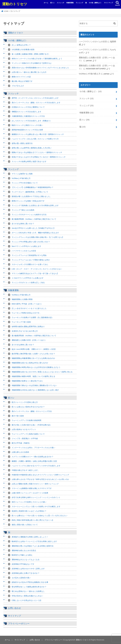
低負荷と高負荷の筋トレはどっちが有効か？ (29, 511)
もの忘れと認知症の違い (21, 578)
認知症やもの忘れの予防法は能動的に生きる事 (30, 582)
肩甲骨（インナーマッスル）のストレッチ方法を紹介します (35, 98)
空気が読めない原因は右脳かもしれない (27, 596)
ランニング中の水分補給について (25, 183)
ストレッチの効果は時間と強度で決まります (29, 161)
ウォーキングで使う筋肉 (21, 322)
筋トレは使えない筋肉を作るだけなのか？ (28, 407)
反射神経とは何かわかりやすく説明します (28, 569)
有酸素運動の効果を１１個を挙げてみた (27, 381)
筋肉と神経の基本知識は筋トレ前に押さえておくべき (33, 520)
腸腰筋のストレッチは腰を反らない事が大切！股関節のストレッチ (38, 134)
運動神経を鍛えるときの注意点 (24, 550)
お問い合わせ (14, 608)
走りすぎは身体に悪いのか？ (23, 224)
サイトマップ (109, 3)
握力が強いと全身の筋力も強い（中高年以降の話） (32, 425)
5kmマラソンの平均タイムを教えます (26, 246)
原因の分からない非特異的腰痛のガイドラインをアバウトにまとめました (40, 68)
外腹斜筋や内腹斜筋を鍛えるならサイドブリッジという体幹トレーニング (40, 475)
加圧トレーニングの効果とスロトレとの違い (29, 502)
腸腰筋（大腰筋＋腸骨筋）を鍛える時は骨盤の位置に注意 (34, 461)
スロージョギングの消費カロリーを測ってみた (30, 264)
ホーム (46, 3)
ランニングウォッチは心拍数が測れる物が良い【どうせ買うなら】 (38, 237)
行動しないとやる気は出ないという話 (26, 600)
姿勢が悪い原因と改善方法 (22, 143)
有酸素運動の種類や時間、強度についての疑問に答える (33, 376)
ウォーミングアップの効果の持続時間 (26, 420)
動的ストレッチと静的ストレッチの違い (27, 125)
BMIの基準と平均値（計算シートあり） (27, 304)
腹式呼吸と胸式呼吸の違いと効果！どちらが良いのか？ (33, 354)
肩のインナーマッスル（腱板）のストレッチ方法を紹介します (36, 103)
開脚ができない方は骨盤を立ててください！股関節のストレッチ (37, 152)
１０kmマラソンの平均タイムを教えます (28, 278)
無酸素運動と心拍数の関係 (22, 299)
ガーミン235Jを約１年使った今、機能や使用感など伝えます (35, 233)
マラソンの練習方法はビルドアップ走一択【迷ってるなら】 (35, 273)
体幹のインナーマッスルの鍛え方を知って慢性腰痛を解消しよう (37, 59)
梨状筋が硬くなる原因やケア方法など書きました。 (32, 196)
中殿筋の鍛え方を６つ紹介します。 (26, 470)
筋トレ (53, 3)
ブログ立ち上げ (18, 86)
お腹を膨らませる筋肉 (20, 452)
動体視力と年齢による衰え (22, 555)
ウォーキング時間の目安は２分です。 (26, 313)
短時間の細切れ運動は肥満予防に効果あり (28, 327)
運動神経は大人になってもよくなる (26, 560)
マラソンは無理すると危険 (22, 174)
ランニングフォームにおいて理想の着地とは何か (31, 260)
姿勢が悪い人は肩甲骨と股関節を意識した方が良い (32, 148)
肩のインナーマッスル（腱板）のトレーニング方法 (32, 411)
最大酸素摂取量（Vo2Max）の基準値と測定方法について (34, 219)
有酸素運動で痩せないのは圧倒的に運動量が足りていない (34, 385)
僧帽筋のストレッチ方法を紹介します (26, 112)
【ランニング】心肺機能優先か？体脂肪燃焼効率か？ (33, 187)
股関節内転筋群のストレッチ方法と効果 (27, 130)
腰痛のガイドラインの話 (21, 77)
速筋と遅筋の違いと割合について (25, 525)
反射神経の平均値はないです (23, 564)
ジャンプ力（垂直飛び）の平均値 (25, 439)
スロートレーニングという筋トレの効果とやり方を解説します (36, 506)
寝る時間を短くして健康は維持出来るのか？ (29, 587)
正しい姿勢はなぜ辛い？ (21, 45)
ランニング (79, 3)
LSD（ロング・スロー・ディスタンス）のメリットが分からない (37, 269)
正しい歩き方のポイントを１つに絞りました (29, 308)
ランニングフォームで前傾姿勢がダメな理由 (29, 255)
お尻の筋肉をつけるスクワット (24, 429)
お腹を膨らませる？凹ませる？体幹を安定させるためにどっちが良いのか (40, 479)
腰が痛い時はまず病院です (22, 81)
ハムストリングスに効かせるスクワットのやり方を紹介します (36, 466)
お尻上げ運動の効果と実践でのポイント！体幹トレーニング (35, 484)
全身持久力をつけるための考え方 (25, 331)
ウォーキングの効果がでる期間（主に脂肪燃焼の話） (33, 317)
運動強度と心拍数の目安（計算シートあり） (29, 340)
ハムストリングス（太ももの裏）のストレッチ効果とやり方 (35, 139)
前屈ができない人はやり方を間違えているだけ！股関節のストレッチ (39, 157)
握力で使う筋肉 (18, 416)
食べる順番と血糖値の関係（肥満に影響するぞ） (31, 54)
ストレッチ (61, 3)
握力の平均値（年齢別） (21, 443)
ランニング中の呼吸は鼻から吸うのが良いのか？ (31, 242)
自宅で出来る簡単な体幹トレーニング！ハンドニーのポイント (36, 497)
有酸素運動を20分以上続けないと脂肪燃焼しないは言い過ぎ (35, 390)
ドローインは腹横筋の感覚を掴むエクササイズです (32, 488)
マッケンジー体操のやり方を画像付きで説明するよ (32, 63)
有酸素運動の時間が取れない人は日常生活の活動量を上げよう (36, 367)
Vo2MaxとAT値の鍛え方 (21, 178)
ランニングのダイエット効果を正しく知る (28, 283)
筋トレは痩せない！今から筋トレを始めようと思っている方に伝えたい (39, 516)
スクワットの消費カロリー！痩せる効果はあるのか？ (33, 457)
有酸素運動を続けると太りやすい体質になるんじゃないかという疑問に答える (42, 372)
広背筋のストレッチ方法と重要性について (28, 107)
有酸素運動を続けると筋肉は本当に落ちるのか (30, 363)
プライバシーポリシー (19, 624)
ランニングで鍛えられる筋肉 (23, 210)
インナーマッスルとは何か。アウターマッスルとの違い (33, 448)
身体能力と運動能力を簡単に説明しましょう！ (30, 537)
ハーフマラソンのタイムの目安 (24, 251)
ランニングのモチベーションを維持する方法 (29, 215)
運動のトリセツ (15, 4)
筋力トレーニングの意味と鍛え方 (25, 402)
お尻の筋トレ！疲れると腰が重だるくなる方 (29, 72)
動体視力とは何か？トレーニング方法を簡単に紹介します (34, 541)
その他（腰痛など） (95, 3)
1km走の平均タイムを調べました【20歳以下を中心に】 (33, 228)
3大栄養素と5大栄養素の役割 (23, 50)
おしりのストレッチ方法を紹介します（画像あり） (32, 121)
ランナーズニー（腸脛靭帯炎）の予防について (30, 192)
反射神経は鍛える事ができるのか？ (26, 573)
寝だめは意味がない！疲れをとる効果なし (28, 591)
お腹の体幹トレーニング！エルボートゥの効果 (30, 493)
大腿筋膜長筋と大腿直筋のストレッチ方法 (28, 116)
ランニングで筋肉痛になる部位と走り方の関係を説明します (35, 205)
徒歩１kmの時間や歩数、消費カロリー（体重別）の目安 (34, 349)
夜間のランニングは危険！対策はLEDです (28, 201)
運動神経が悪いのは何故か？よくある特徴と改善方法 (33, 546)
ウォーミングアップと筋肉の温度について (28, 434)
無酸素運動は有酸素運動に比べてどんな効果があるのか (33, 358)
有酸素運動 (70, 3)
